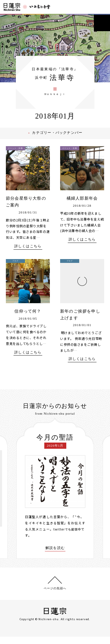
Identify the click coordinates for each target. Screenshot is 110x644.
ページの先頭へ (55, 595)
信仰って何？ (28, 318)
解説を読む (55, 555)
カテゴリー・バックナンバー (58, 140)
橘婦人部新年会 (82, 205)
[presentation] (12, 495)
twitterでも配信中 (68, 536)
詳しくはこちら (28, 253)
